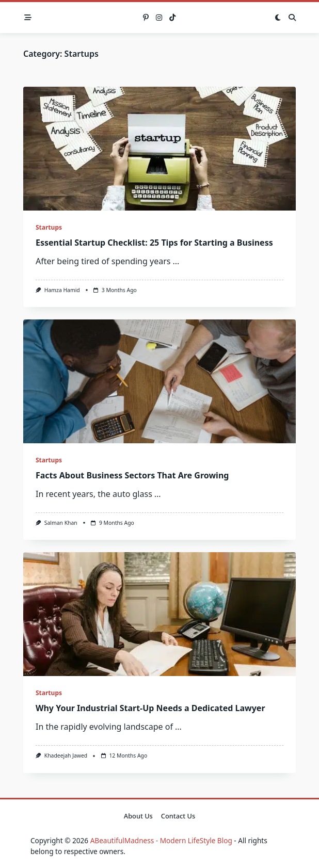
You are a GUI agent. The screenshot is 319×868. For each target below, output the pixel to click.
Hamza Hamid (62, 290)
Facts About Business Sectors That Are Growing (132, 475)
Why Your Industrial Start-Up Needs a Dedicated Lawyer (150, 708)
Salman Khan (61, 523)
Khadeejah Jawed (66, 756)
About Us (138, 816)
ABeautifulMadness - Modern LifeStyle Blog (161, 840)
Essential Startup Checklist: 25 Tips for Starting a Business (154, 243)
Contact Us (178, 816)
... (176, 261)
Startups (49, 227)
